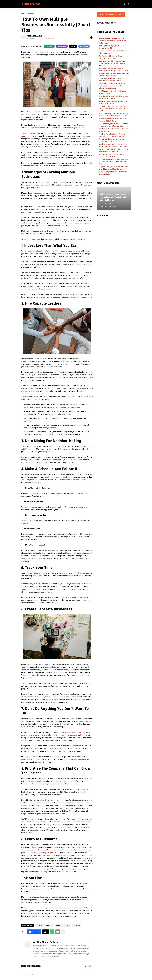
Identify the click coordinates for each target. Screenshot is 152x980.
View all (88, 966)
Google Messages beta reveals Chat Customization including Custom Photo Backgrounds (112, 41)
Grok (73, 46)
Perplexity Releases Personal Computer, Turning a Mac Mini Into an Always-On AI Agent (113, 109)
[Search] (129, 4)
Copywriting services (44, 852)
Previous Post (28, 975)
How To (68, 925)
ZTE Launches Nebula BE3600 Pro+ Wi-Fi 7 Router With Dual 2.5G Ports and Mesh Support (113, 162)
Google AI (84, 46)
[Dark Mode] (124, 4)
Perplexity (62, 46)
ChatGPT (49, 46)
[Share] (91, 37)
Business (31, 13)
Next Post (88, 975)
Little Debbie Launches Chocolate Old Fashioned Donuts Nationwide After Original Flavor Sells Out (112, 86)
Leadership (77, 925)
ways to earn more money (71, 732)
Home (24, 13)
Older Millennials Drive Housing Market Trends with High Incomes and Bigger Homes (112, 63)
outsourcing (68, 869)
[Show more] (63, 932)
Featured (59, 925)
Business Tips (49, 925)
